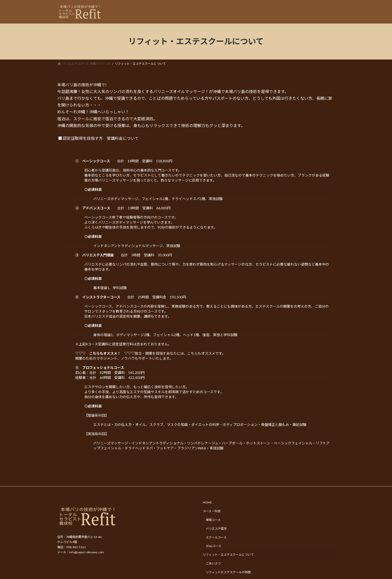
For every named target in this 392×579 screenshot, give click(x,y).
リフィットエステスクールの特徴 (228, 572)
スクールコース (216, 537)
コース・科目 (212, 511)
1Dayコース (213, 546)
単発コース (213, 520)
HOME (207, 503)
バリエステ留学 (216, 529)
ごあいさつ (213, 563)
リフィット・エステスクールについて (228, 555)
